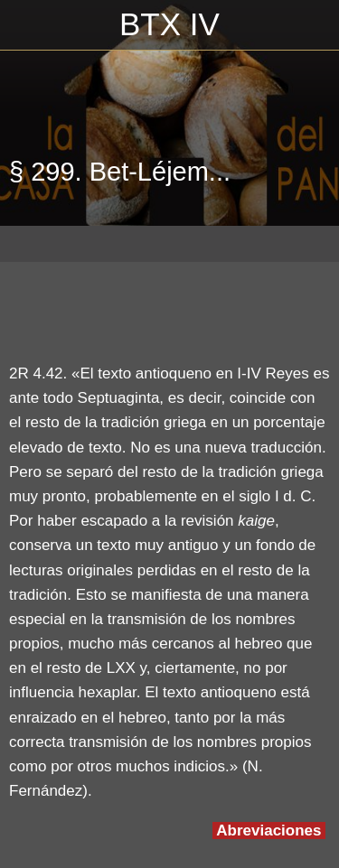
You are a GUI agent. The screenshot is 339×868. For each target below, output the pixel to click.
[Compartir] (308, 307)
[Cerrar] (25, 25)
